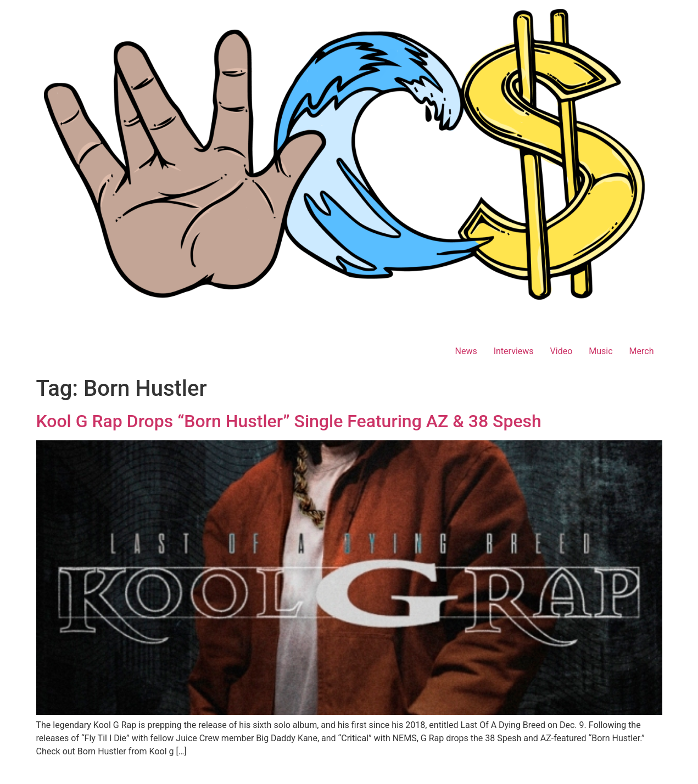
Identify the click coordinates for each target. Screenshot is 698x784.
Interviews (514, 351)
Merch (642, 351)
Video (562, 351)
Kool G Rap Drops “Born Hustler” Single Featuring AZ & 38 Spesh (289, 421)
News (466, 351)
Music (601, 351)
